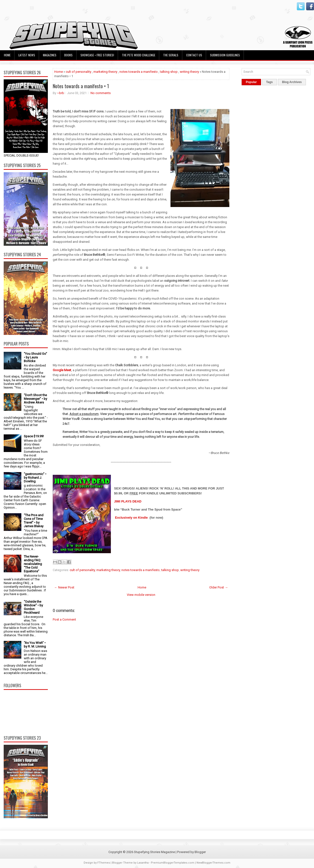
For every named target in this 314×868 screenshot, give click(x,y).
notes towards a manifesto (139, 72)
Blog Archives (292, 82)
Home (7, 55)
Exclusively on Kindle (131, 518)
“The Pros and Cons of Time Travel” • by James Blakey (34, 521)
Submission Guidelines (225, 55)
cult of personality (78, 72)
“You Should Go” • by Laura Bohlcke (35, 357)
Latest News (27, 55)
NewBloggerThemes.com (213, 863)
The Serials (171, 55)
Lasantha (143, 863)
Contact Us (194, 55)
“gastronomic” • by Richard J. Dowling (35, 478)
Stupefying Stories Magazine (154, 852)
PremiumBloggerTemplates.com (173, 863)
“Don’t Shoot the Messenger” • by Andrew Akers (35, 399)
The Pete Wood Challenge (139, 55)
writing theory (189, 72)
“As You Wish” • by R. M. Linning (35, 645)
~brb (60, 93)
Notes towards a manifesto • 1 (81, 86)
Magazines (50, 55)
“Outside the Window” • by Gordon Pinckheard (33, 607)
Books (68, 55)
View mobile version (141, 595)
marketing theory (105, 72)
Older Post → (219, 587)
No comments (101, 93)
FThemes (104, 863)
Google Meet (62, 370)
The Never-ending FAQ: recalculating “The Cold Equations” (33, 564)
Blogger (200, 852)
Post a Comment (64, 619)
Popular (251, 82)
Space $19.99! (34, 436)
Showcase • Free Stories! (97, 55)
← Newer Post (64, 587)
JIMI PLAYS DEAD (128, 501)
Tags (269, 82)
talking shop (169, 72)
